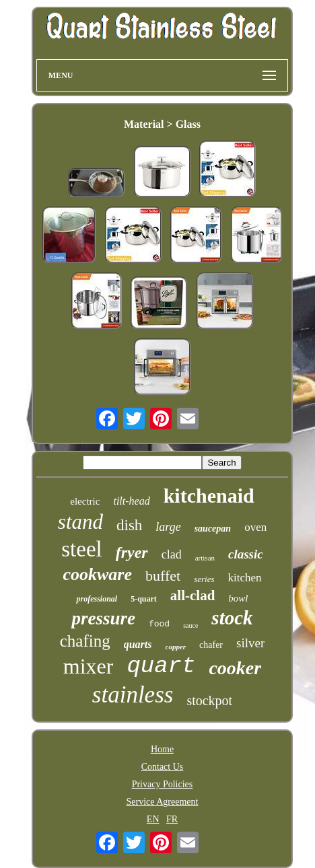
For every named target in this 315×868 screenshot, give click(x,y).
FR (172, 819)
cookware (97, 574)
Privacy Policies (163, 784)
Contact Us (163, 767)
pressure (103, 618)
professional (97, 599)
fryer (132, 552)
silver (250, 643)
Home (162, 749)
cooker (235, 668)
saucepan (213, 529)
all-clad (193, 595)
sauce (190, 625)
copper (176, 647)
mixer (89, 666)
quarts (138, 644)
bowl (238, 598)
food (159, 624)
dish (129, 525)
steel (81, 549)
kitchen (244, 578)
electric (85, 501)
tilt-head (131, 501)
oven (255, 527)
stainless (133, 695)
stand (80, 522)
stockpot (209, 700)
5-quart (144, 599)
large (168, 527)
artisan (205, 558)
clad (172, 554)
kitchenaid (209, 496)
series (204, 579)
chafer (211, 645)
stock (232, 618)
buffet (163, 576)
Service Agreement (163, 802)
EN (153, 819)
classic (246, 554)
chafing (85, 641)
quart (161, 666)
